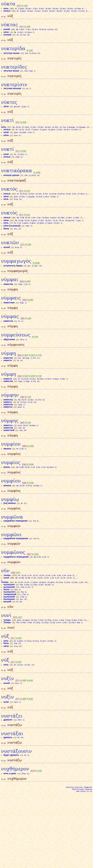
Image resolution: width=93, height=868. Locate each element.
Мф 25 (24, 229)
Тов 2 (65, 132)
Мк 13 (43, 601)
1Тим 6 (23, 610)
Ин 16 (24, 606)
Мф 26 (15, 132)
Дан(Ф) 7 (73, 229)
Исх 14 (74, 8)
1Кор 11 (29, 132)
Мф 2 (19, 226)
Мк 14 (18, 135)
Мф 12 (17, 33)
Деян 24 (29, 644)
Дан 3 (26, 111)
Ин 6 (66, 598)
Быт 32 (59, 8)
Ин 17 (30, 606)
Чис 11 (48, 201)
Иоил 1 (21, 423)
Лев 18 (22, 444)
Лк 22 (45, 598)
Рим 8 (24, 615)
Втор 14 (36, 55)
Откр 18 (22, 442)
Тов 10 (26, 36)
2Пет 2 (21, 748)
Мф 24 (18, 601)
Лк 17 (31, 135)
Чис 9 (84, 11)
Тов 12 (36, 396)
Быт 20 (48, 11)
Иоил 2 (58, 394)
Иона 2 (31, 33)
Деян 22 (21, 644)
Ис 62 (20, 374)
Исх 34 (38, 30)
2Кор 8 (37, 608)
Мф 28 (25, 226)
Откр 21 (26, 418)
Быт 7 (24, 30)
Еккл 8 (17, 141)
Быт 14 (34, 11)
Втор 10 (53, 30)
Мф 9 (18, 485)
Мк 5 (16, 231)
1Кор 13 (48, 647)
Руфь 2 (29, 372)
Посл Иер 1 (30, 73)
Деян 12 (38, 135)
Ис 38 (65, 229)
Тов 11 (36, 372)
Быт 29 (23, 623)
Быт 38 (22, 372)
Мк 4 (19, 11)
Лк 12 (25, 135)
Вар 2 (55, 204)
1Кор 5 (62, 606)
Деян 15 (46, 606)
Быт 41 (51, 132)
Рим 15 (43, 644)
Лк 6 (27, 598)
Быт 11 (34, 415)
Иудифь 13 (84, 132)
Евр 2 (77, 606)
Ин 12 (17, 606)
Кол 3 (61, 647)
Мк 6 (30, 229)
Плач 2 (78, 135)
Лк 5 (21, 231)
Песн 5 (49, 204)
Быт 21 (31, 276)
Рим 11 (29, 608)
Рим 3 (23, 608)
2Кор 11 (25, 804)
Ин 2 (24, 466)
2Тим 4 (23, 620)
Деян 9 (48, 226)
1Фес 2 (64, 226)
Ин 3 (36, 226)
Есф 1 (42, 204)
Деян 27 (55, 135)
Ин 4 (56, 598)
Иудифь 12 (33, 204)
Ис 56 (20, 766)
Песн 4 (43, 394)
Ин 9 (16, 666)
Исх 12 (58, 132)
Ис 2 (28, 92)
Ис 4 (71, 201)
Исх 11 (24, 33)
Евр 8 (70, 644)
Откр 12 (27, 201)
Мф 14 (18, 229)
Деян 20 (24, 8)
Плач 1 (24, 160)
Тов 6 (36, 541)
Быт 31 (63, 11)
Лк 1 (49, 601)
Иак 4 (17, 613)
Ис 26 (58, 229)
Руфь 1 (22, 295)
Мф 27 (31, 601)
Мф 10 (21, 415)
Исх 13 (78, 11)
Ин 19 (41, 226)
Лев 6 (80, 8)
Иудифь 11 (74, 132)
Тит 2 (30, 610)
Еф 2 (55, 647)
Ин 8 (72, 598)
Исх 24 (31, 30)
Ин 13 (17, 691)
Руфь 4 (29, 396)
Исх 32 (68, 647)
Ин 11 (17, 160)
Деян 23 (47, 135)
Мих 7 (65, 394)
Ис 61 (33, 418)
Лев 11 (28, 55)
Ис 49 (29, 442)
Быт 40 (44, 132)
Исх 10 (66, 8)
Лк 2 (17, 8)
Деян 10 (37, 606)
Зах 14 (31, 691)
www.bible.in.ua (84, 824)
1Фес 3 (71, 226)
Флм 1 (64, 644)
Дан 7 (80, 229)
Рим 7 (37, 644)
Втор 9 (45, 30)
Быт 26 (63, 135)
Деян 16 (56, 226)
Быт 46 (44, 229)
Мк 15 (21, 598)
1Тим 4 (25, 618)
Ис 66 (19, 625)
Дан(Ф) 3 (18, 111)
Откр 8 (31, 666)
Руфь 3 (19, 163)
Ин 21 (21, 132)
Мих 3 (53, 666)
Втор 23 (64, 201)
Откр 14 (18, 207)
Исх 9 (51, 608)
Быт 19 (44, 8)
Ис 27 (77, 201)
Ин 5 (61, 598)
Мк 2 (19, 466)
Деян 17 (44, 231)
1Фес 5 (26, 138)
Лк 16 (32, 598)
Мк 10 (37, 601)
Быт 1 (31, 8)
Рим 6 (19, 647)
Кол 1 (58, 644)
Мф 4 (18, 30)
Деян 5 (28, 231)
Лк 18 (19, 201)
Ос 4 (32, 138)
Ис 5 (27, 785)
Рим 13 (17, 668)
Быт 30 (52, 8)
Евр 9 (76, 644)
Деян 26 (26, 11)
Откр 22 (28, 394)
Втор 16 (56, 201)
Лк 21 (19, 36)
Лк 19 (39, 598)
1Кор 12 (70, 606)
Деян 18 (18, 138)
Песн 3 (23, 353)
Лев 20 (23, 447)
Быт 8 (37, 8)
